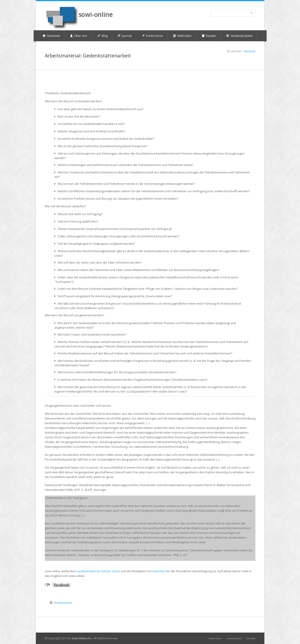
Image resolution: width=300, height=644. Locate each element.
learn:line (159, 571)
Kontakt (251, 638)
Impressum (215, 638)
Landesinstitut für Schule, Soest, (98, 571)
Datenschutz (234, 638)
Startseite (249, 51)
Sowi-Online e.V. (82, 638)
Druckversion (63, 603)
